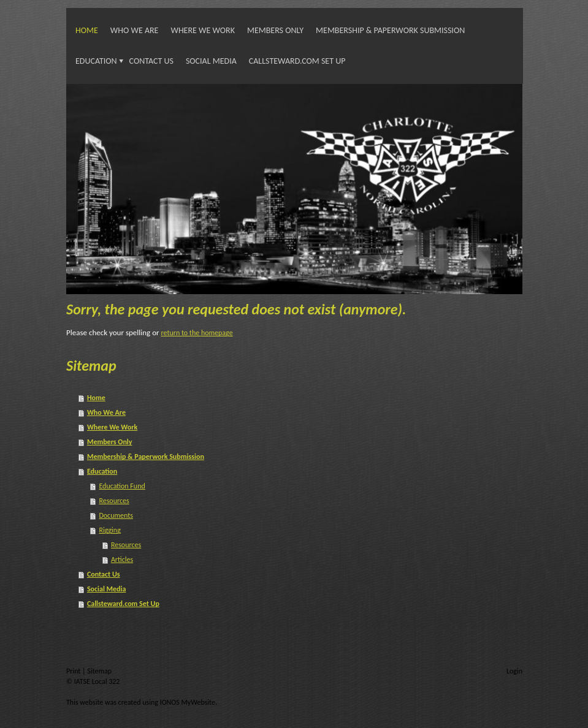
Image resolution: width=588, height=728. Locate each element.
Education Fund (122, 486)
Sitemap (99, 671)
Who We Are (135, 30)
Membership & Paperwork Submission (390, 30)
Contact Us (151, 61)
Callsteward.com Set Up (297, 61)
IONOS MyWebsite (188, 702)
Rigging (109, 530)
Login (514, 671)
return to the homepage (197, 333)
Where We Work (203, 30)
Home (87, 30)
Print (74, 671)
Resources (114, 501)
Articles (122, 559)
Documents (116, 515)
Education (96, 61)
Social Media (211, 61)
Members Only (275, 30)
